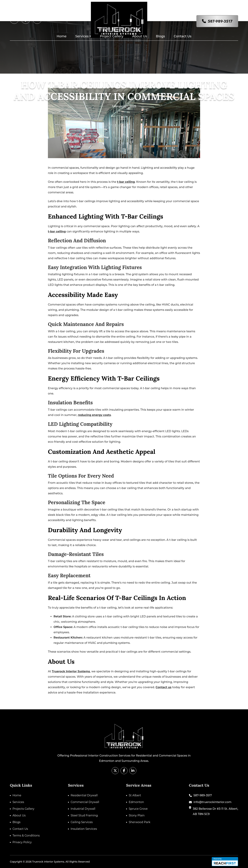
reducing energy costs (94, 415)
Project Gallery (112, 36)
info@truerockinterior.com (213, 802)
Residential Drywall (84, 795)
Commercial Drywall (85, 802)
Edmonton (136, 802)
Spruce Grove (138, 809)
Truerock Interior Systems (71, 671)
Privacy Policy (22, 842)
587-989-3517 (220, 21)
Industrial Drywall (83, 809)
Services (82, 36)
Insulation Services (84, 829)
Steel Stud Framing (84, 815)
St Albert (135, 795)
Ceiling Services (82, 822)
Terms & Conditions (26, 836)
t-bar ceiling (126, 182)
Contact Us (183, 36)
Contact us (163, 687)
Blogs (160, 36)
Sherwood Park (139, 822)
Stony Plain (137, 815)
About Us (140, 36)
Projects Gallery (23, 809)
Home (62, 36)
